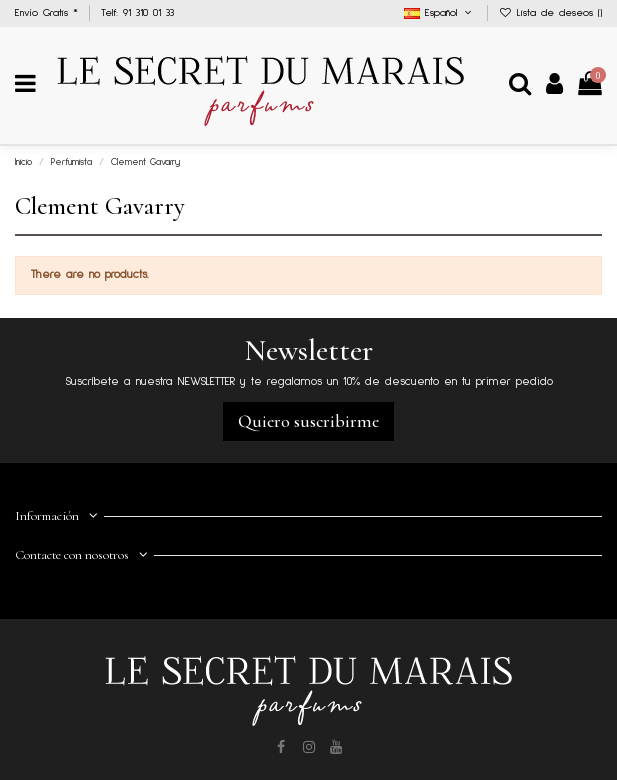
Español (440, 13)
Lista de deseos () (551, 13)
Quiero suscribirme (308, 421)
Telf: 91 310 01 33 (137, 13)
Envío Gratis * (49, 13)
